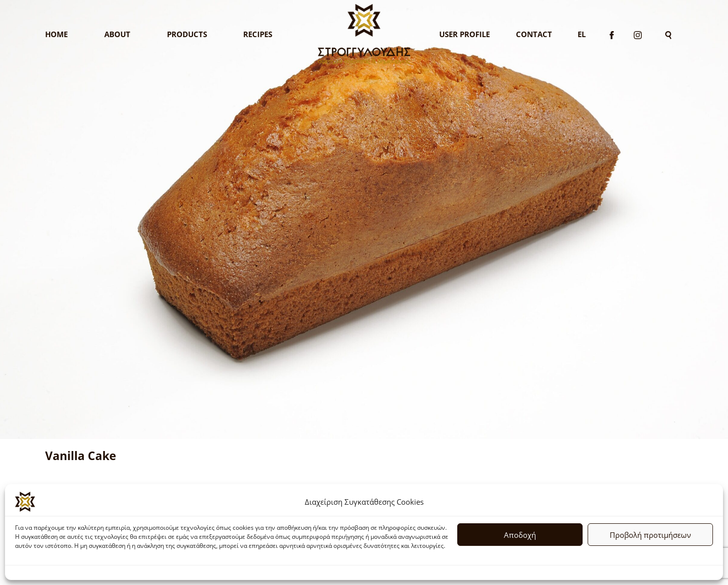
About (117, 34)
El (582, 34)
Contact (534, 34)
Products (187, 34)
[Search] (668, 34)
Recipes (258, 34)
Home (56, 34)
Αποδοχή (520, 535)
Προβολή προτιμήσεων (650, 535)
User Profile (465, 34)
